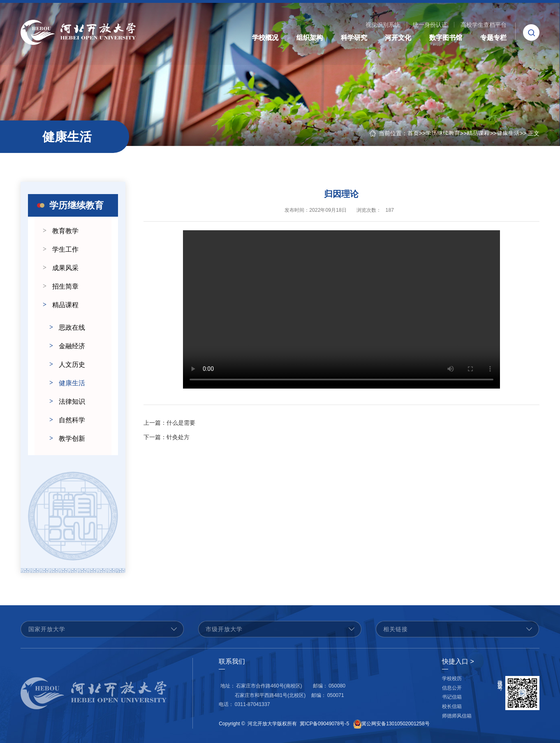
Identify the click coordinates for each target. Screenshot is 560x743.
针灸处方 (167, 440)
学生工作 (65, 249)
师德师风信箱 (457, 716)
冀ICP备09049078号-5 (324, 724)
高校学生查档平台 (484, 25)
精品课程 (478, 133)
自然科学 (72, 420)
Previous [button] (32, 516)
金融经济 (72, 346)
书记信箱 (452, 697)
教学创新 (72, 439)
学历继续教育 (443, 133)
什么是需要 (169, 426)
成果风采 (65, 268)
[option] (73, 516)
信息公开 (452, 688)
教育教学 (65, 231)
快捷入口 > (458, 661)
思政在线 (72, 328)
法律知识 (72, 402)
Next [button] (114, 516)
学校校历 (452, 678)
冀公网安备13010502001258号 (395, 724)
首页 (413, 133)
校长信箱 (452, 706)
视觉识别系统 (383, 25)
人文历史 (72, 365)
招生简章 (65, 286)
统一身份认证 (430, 25)
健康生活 (508, 133)
